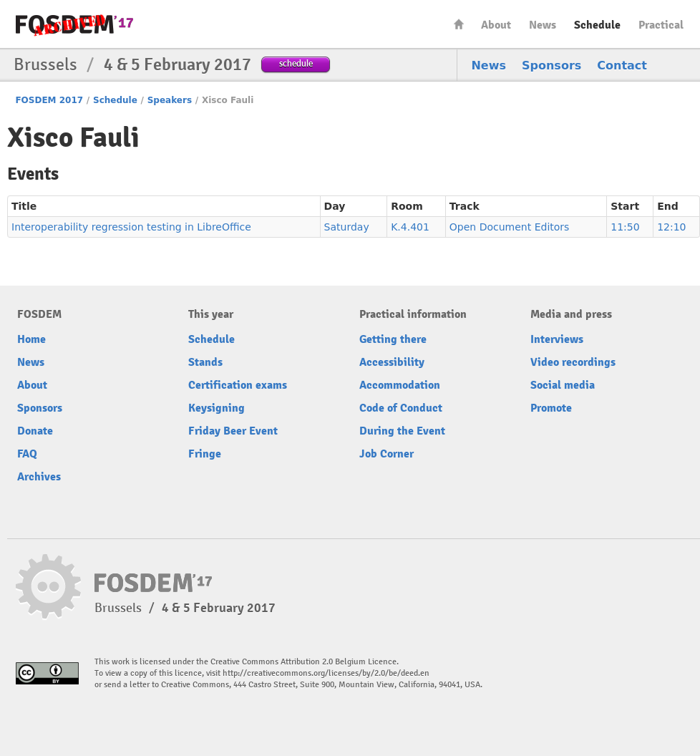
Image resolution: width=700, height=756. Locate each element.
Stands (205, 362)
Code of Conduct (401, 408)
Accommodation (400, 385)
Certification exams (238, 385)
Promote (551, 408)
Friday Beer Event (233, 431)
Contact (622, 66)
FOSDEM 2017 (49, 100)
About (496, 25)
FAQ (27, 454)
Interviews (557, 339)
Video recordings (573, 362)
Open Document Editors (510, 227)
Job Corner (387, 454)
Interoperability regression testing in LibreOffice (131, 227)
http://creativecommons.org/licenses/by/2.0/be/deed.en (326, 673)
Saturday (347, 227)
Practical (661, 25)
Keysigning (217, 408)
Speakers (170, 100)
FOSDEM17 (74, 25)
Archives (39, 477)
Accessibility (392, 362)
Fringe (205, 454)
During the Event (402, 431)
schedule (296, 63)
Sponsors (551, 66)
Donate (35, 431)
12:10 (671, 227)
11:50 (625, 227)
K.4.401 (410, 227)
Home (459, 24)
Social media (563, 385)
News (543, 25)
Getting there (393, 339)
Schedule (597, 25)
